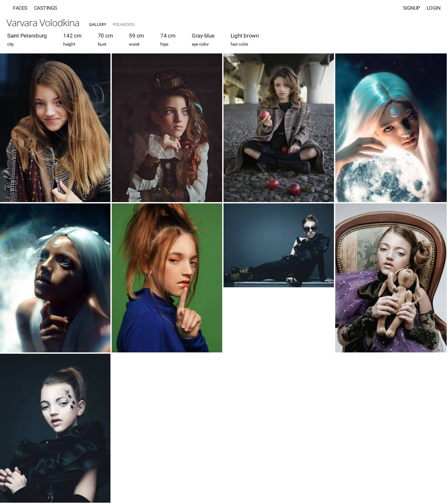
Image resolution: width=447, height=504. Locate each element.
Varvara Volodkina (43, 23)
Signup (412, 8)
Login (434, 8)
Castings (46, 8)
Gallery (98, 24)
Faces (20, 8)
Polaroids (124, 24)
